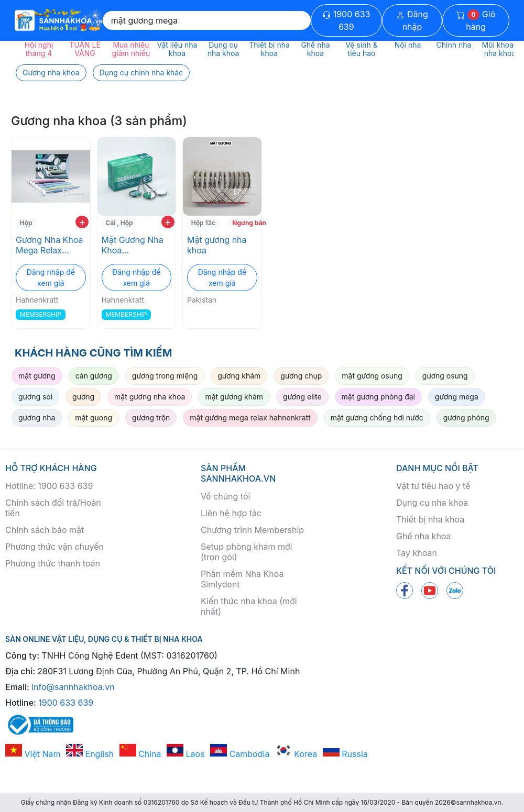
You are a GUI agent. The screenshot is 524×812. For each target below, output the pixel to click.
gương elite (302, 397)
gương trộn (151, 418)
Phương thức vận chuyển (54, 547)
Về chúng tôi (225, 496)
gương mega (457, 397)
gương (83, 397)
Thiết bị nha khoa (430, 519)
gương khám (239, 376)
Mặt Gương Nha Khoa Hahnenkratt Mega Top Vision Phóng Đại (135, 245)
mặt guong (94, 418)
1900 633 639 (346, 20)
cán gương (94, 376)
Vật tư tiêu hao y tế (433, 486)
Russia (345, 754)
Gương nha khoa (51, 73)
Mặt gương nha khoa (217, 245)
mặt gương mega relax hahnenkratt (250, 418)
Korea (296, 754)
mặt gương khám (234, 397)
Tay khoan (417, 553)
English (90, 754)
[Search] (207, 20)
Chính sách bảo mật (45, 530)
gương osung (445, 376)
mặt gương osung (372, 376)
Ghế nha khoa (424, 536)
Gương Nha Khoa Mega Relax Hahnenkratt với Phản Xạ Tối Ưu (50, 245)
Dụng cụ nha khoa (432, 503)
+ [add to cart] (82, 222)
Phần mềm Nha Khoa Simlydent (242, 579)
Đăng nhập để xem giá (51, 277)
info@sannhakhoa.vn (73, 687)
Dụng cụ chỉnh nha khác (141, 73)
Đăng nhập (412, 20)
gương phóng (466, 418)
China (140, 754)
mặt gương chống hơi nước (377, 418)
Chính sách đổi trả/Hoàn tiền (53, 508)
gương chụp (301, 376)
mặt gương (37, 376)
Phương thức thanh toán (53, 563)
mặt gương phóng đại (378, 397)
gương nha (37, 418)
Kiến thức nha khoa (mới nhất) (249, 606)
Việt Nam (33, 754)
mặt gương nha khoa (150, 397)
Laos (186, 754)
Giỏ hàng (476, 20)
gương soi (35, 397)
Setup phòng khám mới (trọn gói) (246, 552)
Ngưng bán (245, 223)
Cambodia (240, 754)
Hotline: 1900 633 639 (49, 486)
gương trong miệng (165, 376)
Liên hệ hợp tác (231, 513)
